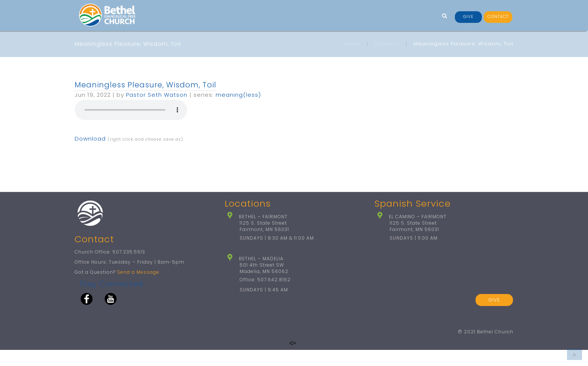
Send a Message (138, 288)
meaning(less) (238, 95)
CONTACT (498, 17)
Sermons (387, 44)
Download (90, 139)
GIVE (468, 17)
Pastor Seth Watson (157, 95)
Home (352, 44)
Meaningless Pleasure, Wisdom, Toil (145, 85)
